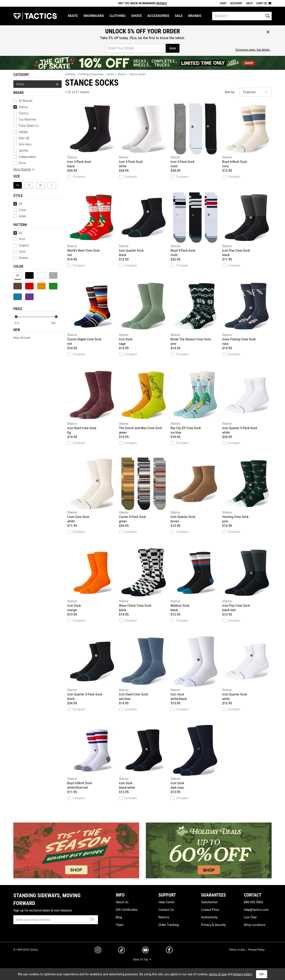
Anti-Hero (25, 144)
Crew (22, 210)
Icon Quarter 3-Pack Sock (247, 402)
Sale (179, 16)
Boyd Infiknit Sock (247, 135)
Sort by (230, 92)
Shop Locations (255, 925)
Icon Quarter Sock (144, 224)
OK (262, 974)
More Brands (24, 169)
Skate (73, 16)
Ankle (22, 216)
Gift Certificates (127, 910)
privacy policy (242, 974)
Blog (119, 917)
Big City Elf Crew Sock (195, 402)
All (18, 204)
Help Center (167, 902)
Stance (21, 107)
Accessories (158, 16)
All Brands (26, 101)
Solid (19, 252)
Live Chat (250, 917)
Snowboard (94, 16)
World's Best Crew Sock (92, 224)
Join (172, 48)
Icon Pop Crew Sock (247, 224)
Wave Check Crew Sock (144, 579)
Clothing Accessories (91, 74)
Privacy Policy (256, 950)
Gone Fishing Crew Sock (247, 313)
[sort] (255, 92)
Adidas (23, 132)
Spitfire (23, 151)
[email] (56, 920)
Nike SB (24, 138)
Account (236, 3)
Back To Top (142, 960)
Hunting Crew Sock (247, 490)
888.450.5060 (253, 902)
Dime (22, 163)
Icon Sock (144, 313)
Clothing (118, 16)
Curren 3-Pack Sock (144, 490)
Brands (195, 16)
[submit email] (93, 919)
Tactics (35, 16)
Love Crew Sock (92, 490)
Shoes (136, 16)
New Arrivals (22, 338)
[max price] (56, 323)
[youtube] (145, 951)
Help (249, 3)
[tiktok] (122, 951)
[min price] (20, 323)
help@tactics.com (256, 910)
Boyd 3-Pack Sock (195, 224)
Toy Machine (27, 119)
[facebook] (169, 951)
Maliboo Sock (195, 579)
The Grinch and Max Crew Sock (144, 402)
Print (19, 239)
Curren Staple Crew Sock (92, 313)
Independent (27, 157)
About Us (122, 902)
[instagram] (98, 951)
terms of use (218, 974)
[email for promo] (135, 48)
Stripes (21, 258)
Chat (223, 3)
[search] (242, 16)
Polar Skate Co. (29, 126)
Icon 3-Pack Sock (92, 135)
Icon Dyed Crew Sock (92, 402)
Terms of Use (237, 950)
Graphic (21, 245)
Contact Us (166, 910)
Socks (38, 84)
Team (120, 925)
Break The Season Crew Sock (195, 313)
